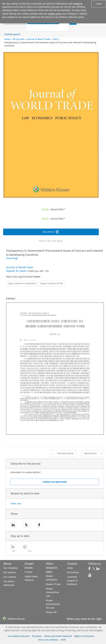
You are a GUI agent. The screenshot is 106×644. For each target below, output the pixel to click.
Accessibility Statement (19, 636)
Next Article (90, 453)
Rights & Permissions (84, 636)
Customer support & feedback (72, 581)
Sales (70, 568)
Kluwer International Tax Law (53, 604)
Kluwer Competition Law (52, 592)
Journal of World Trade (39, 39)
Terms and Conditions (48, 640)
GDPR (63, 640)
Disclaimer (37, 636)
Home (7, 39)
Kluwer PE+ (52, 612)
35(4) (55, 39)
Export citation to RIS (52, 283)
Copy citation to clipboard (22, 283)
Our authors (10, 572)
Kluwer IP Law (53, 584)
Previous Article (65, 453)
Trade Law (16, 504)
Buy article (51, 232)
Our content (10, 577)
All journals (19, 39)
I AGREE (99, 4)
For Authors (73, 572)
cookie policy (55, 14)
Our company (11, 568)
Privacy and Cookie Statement (58, 636)
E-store (28, 572)
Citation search (12, 34)
